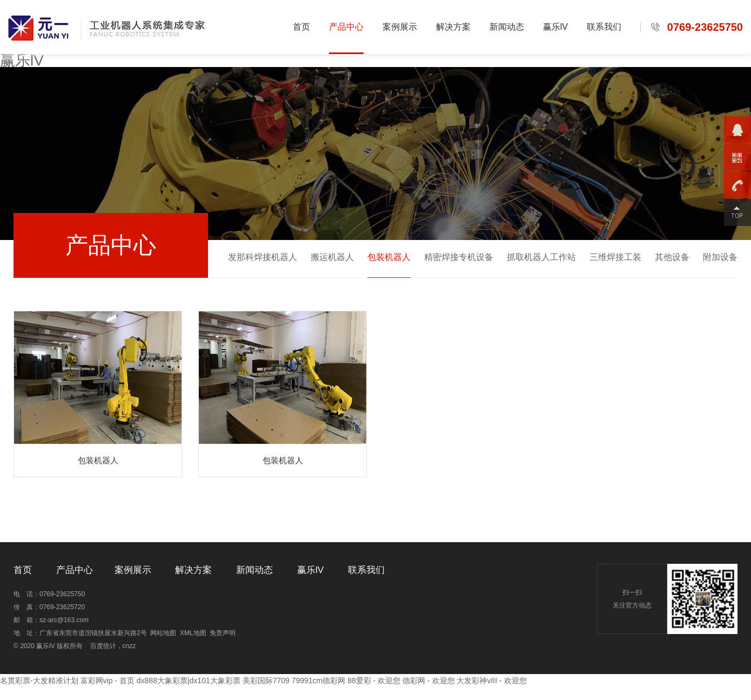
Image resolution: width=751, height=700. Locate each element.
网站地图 (163, 633)
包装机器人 (389, 257)
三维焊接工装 (615, 257)
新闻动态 (507, 27)
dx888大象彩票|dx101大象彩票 (189, 681)
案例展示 (400, 27)
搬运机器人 (332, 257)
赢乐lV (22, 60)
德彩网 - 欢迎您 (428, 681)
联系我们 (604, 27)
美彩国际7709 (266, 681)
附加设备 (720, 257)
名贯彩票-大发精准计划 (39, 681)
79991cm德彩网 (319, 681)
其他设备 (672, 257)
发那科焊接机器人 (263, 257)
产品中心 (346, 27)
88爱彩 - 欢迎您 (374, 681)
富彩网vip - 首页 (108, 681)
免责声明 (223, 633)
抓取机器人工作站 (541, 257)
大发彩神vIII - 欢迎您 (491, 681)
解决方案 (453, 27)
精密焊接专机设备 (459, 257)
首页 (301, 27)
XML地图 (193, 633)
